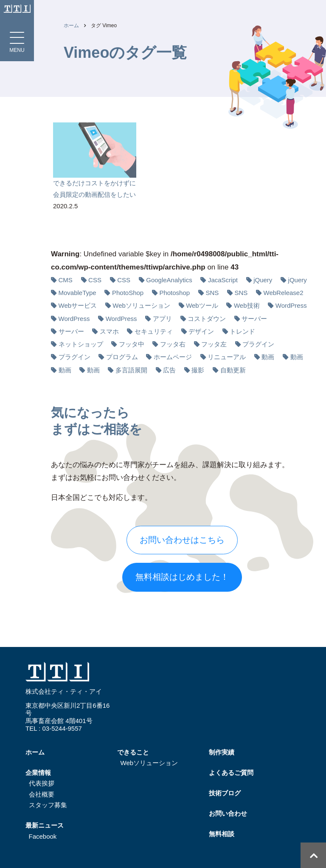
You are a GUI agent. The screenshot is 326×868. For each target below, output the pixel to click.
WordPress (291, 305)
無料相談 (222, 834)
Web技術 (247, 305)
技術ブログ (225, 793)
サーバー (254, 319)
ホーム (71, 26)
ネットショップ (81, 344)
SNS (212, 293)
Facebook (43, 836)
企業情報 (38, 773)
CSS (95, 280)
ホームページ (173, 357)
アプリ (162, 319)
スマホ (109, 331)
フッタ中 (132, 344)
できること (133, 752)
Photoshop (174, 293)
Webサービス (78, 305)
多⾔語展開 (131, 370)
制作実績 (222, 752)
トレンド (242, 331)
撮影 (198, 370)
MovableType (77, 293)
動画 (268, 357)
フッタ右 (173, 344)
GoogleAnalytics (169, 280)
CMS (66, 280)
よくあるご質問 (231, 773)
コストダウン (207, 319)
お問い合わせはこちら (182, 540)
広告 (169, 370)
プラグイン (258, 344)
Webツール (202, 305)
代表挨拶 (42, 783)
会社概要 (42, 794)
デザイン (201, 331)
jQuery (263, 280)
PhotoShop (128, 293)
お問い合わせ (228, 813)
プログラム (122, 357)
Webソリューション (141, 305)
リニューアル (227, 357)
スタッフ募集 (48, 805)
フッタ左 (214, 344)
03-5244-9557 (62, 728)
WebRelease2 (284, 293)
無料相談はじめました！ (182, 577)
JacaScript (223, 280)
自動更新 (233, 370)
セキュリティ (154, 331)
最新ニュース (45, 825)
